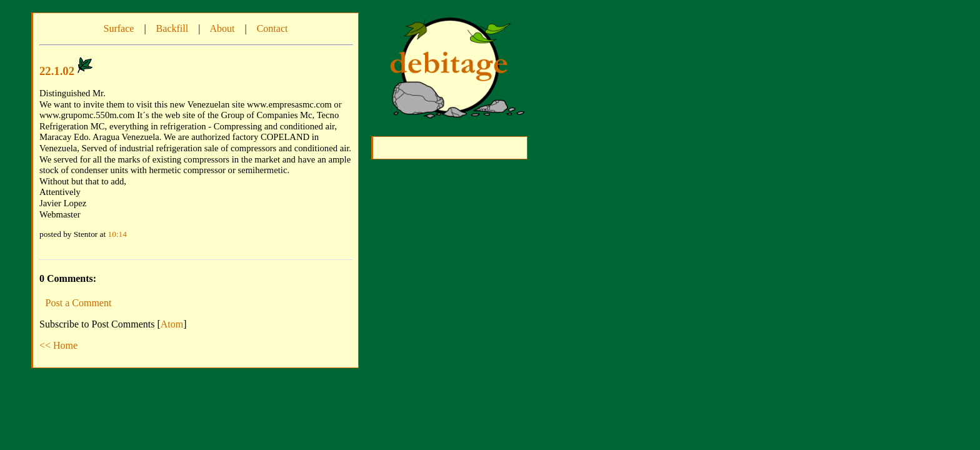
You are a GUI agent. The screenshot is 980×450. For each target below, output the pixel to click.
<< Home (58, 345)
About (222, 28)
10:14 (117, 234)
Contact (272, 28)
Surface (119, 28)
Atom (172, 324)
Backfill (172, 28)
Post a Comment (79, 303)
